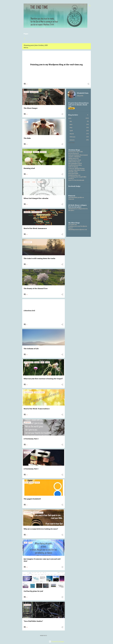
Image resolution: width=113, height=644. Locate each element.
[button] (88, 84)
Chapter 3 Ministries (74, 157)
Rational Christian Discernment (78, 155)
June (71, 124)
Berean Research (73, 153)
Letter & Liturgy (73, 167)
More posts (44, 636)
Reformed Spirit (73, 174)
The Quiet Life (73, 225)
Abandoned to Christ (75, 160)
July (71, 121)
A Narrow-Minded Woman (76, 168)
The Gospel (48, 38)
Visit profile (80, 96)
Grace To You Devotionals (76, 180)
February (72, 137)
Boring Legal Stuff (74, 38)
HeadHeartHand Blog (75, 165)
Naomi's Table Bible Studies (77, 170)
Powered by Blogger (56, 642)
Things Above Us (73, 158)
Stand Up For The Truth (75, 152)
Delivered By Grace (74, 162)
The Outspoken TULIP (75, 163)
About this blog (36, 38)
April (71, 131)
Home (25, 38)
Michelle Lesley (73, 172)
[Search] (90, 6)
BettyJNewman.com (74, 175)
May (71, 128)
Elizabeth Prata (83, 93)
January (72, 140)
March (72, 134)
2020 (70, 118)
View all (26, 48)
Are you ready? (60, 38)
